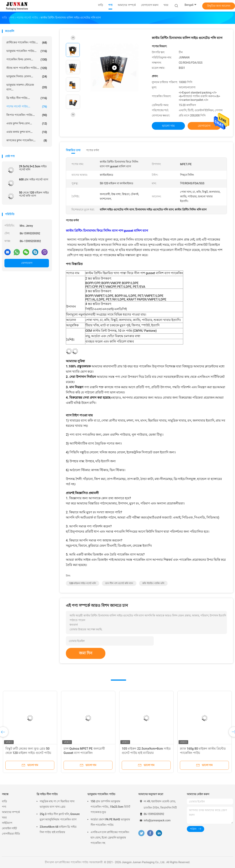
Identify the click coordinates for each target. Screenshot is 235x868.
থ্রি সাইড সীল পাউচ (47, 794)
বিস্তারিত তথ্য (73, 150)
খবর (4, 817)
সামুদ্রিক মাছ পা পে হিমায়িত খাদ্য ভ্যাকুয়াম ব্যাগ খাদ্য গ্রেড (57, 804)
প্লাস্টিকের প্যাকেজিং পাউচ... (27, 43)
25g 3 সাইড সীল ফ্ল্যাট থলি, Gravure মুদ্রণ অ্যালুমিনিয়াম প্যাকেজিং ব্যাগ (60, 817)
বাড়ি (4, 801)
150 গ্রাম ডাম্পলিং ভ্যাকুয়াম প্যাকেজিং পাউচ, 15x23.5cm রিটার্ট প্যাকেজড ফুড (110, 807)
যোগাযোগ (27, 263)
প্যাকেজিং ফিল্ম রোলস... (27, 60)
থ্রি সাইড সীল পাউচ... (27, 98)
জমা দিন (86, 653)
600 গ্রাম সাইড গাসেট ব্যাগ (34, 179)
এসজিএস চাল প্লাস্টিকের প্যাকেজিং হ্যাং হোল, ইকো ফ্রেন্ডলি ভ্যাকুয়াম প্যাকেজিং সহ (110, 838)
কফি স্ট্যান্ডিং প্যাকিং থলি (153, 583)
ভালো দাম (168, 126)
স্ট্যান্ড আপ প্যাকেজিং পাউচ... (27, 68)
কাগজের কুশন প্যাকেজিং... (27, 141)
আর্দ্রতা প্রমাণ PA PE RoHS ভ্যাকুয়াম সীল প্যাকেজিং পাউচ (110, 822)
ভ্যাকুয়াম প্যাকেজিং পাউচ (101, 794)
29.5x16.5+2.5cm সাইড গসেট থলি (33, 168)
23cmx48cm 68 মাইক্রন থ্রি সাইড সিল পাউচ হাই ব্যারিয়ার (58, 829)
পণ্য (4, 807)
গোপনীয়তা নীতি (11, 834)
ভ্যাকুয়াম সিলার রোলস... (27, 77)
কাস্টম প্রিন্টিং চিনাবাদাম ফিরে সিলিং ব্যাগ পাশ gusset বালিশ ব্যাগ (107, 231)
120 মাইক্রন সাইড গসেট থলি (83, 583)
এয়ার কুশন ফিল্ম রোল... (27, 124)
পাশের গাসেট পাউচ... (27, 107)
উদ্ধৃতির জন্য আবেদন (219, 6)
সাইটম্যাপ (7, 823)
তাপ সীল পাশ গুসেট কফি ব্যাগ (119, 583)
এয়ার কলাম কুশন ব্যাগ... (27, 132)
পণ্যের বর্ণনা (93, 150)
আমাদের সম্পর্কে (11, 812)
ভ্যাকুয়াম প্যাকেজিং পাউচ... (27, 51)
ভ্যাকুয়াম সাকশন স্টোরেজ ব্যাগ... (27, 87)
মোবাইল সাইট (9, 828)
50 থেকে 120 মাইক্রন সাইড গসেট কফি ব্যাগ (34, 194)
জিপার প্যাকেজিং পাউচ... (27, 115)
